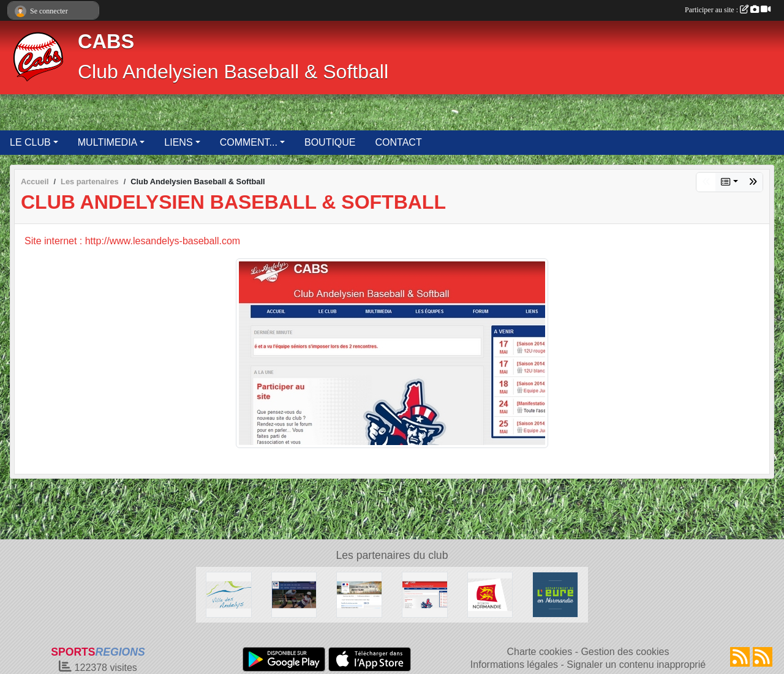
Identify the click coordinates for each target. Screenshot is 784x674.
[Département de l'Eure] (555, 594)
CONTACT (399, 142)
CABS (106, 42)
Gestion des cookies (625, 652)
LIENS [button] (178, 142)
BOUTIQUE (330, 142)
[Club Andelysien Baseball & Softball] (425, 594)
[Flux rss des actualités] (740, 657)
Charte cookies (539, 652)
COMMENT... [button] (249, 142)
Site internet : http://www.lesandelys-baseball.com (132, 241)
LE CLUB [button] (30, 142)
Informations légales (514, 665)
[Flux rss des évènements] (763, 657)
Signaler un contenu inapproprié (636, 665)
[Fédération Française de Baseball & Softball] (294, 594)
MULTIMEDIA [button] (107, 142)
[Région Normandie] (490, 594)
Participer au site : (728, 10)
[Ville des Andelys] (229, 594)
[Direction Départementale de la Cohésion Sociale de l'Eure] (359, 594)
